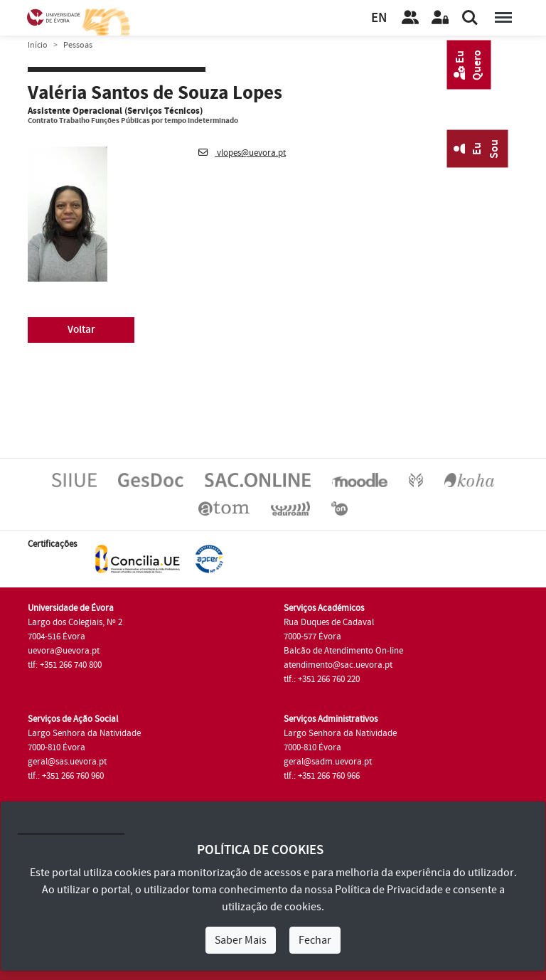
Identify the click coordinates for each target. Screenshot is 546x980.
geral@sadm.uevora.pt (328, 762)
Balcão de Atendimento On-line (343, 651)
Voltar (81, 330)
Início (38, 45)
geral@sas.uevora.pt (67, 762)
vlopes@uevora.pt (242, 153)
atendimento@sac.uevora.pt (338, 665)
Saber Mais (241, 940)
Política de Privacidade (389, 890)
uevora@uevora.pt (64, 651)
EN (379, 18)
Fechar (315, 940)
